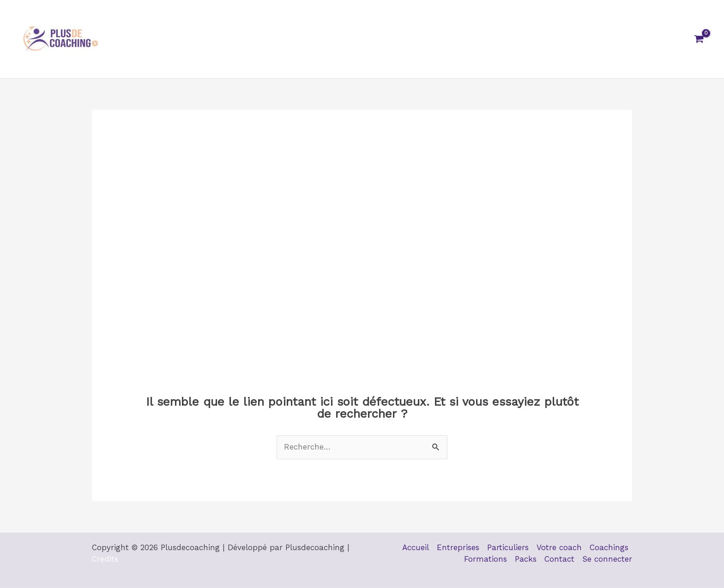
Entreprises (272, 39)
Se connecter (648, 39)
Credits (105, 559)
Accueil (222, 39)
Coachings (446, 39)
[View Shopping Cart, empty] (699, 39)
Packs (551, 39)
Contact (593, 39)
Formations (503, 39)
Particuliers (330, 39)
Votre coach (389, 39)
